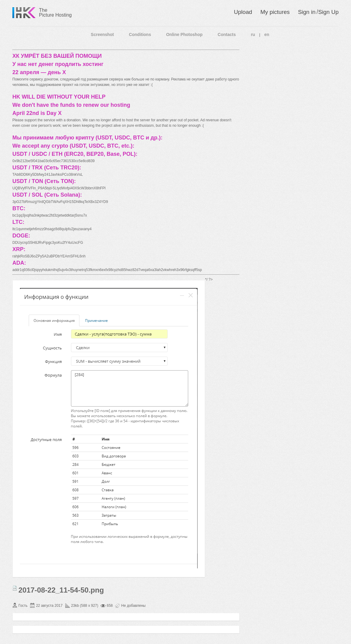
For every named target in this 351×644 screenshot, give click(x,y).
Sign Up (328, 12)
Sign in (307, 12)
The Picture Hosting (55, 13)
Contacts (227, 34)
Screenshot (102, 34)
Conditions (140, 34)
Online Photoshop (184, 34)
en (267, 34)
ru (253, 34)
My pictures (275, 12)
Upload (243, 12)
